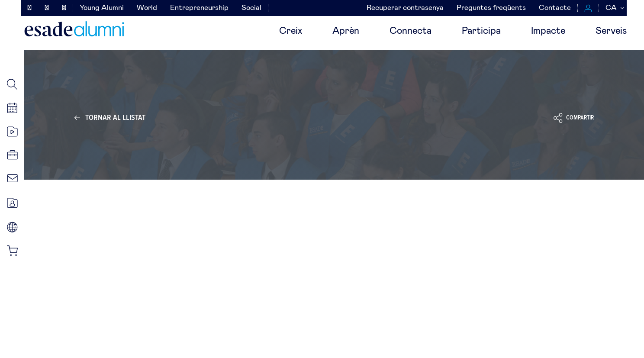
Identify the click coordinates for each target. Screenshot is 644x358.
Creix (291, 31)
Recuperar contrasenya (405, 8)
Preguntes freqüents (491, 8)
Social (251, 8)
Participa (481, 31)
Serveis (611, 31)
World (147, 8)
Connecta (411, 31)
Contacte (555, 8)
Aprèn (346, 31)
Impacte (548, 31)
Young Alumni (102, 8)
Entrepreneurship (199, 8)
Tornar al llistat (115, 118)
